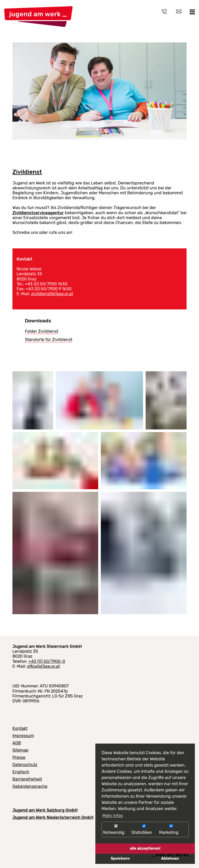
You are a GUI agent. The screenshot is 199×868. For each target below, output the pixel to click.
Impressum (23, 736)
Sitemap (20, 750)
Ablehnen (170, 859)
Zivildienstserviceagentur (38, 213)
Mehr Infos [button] (113, 816)
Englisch (21, 772)
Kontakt (20, 728)
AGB (17, 743)
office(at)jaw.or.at (43, 666)
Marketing (171, 830)
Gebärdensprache (30, 786)
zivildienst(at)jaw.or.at (52, 294)
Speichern (120, 859)
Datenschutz (25, 765)
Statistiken (144, 830)
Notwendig (116, 830)
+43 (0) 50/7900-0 (47, 661)
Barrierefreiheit (27, 779)
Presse (19, 757)
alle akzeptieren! (145, 848)
